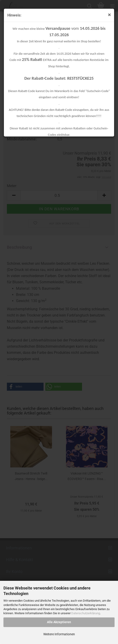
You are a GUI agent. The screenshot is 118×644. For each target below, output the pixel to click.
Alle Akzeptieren (59, 622)
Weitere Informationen (59, 634)
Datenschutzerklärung (86, 613)
